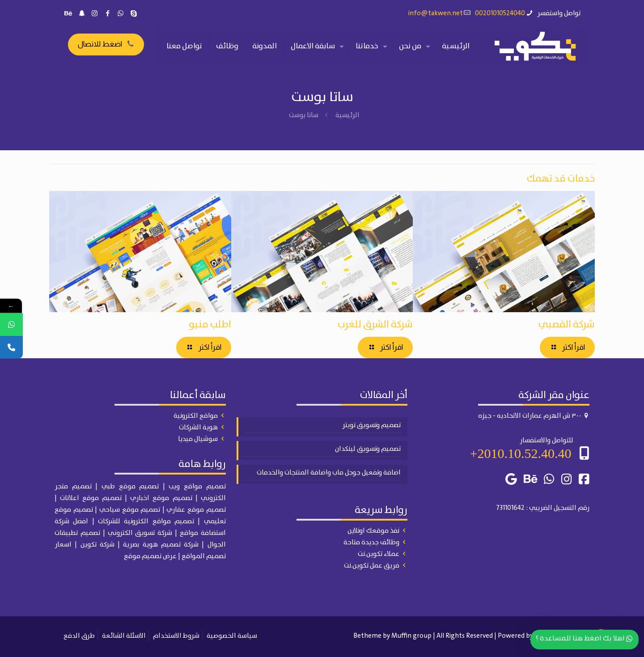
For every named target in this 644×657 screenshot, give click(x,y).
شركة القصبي (567, 324)
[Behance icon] (69, 14)
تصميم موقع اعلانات (91, 498)
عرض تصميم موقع (150, 556)
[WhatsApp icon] (121, 14)
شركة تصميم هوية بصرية (161, 545)
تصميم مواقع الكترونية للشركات (146, 521)
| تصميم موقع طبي (133, 487)
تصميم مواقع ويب (197, 487)
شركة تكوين (97, 545)
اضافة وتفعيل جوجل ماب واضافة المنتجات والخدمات (329, 473)
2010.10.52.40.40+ (521, 453)
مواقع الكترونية (196, 416)
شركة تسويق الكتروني (140, 533)
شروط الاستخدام (176, 636)
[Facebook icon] (108, 14)
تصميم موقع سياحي (130, 510)
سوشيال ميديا (198, 439)
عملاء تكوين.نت (379, 554)
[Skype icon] (133, 14)
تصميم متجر (73, 487)
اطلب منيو (210, 324)
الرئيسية (347, 115)
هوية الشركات (198, 428)
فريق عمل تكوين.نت (372, 566)
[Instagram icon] (95, 14)
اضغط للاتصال (106, 44)
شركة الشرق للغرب (375, 324)
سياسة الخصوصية (232, 636)
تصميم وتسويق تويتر (371, 425)
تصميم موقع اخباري (161, 498)
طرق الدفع (79, 636)
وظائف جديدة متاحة (371, 543)
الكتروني (213, 498)
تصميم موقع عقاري (196, 510)
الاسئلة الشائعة (124, 636)
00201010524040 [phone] (500, 13)
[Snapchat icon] (82, 14)
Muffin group (411, 636)
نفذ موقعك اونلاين (373, 531)
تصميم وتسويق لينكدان (368, 449)
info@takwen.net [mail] (436, 13)
